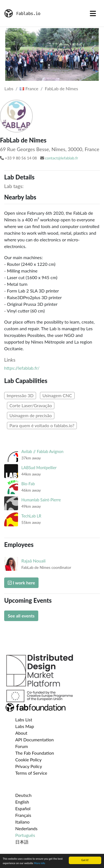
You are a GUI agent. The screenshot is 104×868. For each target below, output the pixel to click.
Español (23, 808)
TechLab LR (31, 516)
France (29, 88)
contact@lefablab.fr (61, 158)
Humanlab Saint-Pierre (41, 500)
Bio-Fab (28, 484)
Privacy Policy (29, 766)
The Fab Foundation (35, 753)
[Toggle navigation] (93, 13)
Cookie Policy (28, 760)
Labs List (24, 720)
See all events (21, 616)
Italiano (22, 822)
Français (23, 815)
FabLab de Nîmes (62, 88)
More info (40, 863)
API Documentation (35, 740)
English (22, 802)
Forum (21, 746)
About (21, 733)
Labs (9, 88)
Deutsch (23, 795)
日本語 (22, 842)
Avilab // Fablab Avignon (42, 451)
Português (25, 835)
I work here (21, 583)
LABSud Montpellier (39, 468)
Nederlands (26, 828)
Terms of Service (31, 773)
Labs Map (25, 726)
